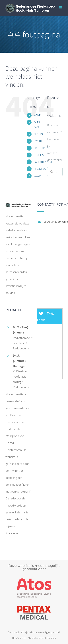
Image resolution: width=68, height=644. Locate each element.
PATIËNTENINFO (43, 162)
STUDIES (39, 155)
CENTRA (38, 134)
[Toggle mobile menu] (61, 8)
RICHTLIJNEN (41, 148)
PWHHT (38, 141)
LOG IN (38, 176)
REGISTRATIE (41, 169)
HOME (37, 115)
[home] (18, 206)
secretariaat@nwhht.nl (53, 222)
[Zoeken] (52, 172)
